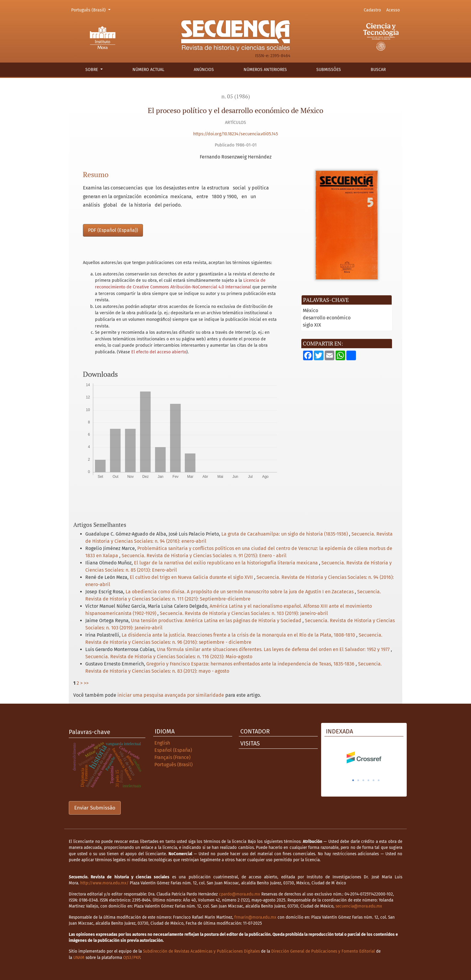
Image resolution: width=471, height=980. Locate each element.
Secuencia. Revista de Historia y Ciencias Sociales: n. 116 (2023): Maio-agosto (169, 657)
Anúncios (204, 70)
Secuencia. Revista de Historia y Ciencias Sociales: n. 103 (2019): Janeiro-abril (244, 613)
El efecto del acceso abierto (159, 352)
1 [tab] (353, 780)
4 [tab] (369, 780)
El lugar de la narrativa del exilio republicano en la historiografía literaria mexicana (226, 563)
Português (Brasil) (92, 10)
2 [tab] (358, 780)
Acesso (393, 10)
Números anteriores (265, 70)
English (162, 743)
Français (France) (172, 757)
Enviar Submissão (95, 808)
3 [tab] (363, 780)
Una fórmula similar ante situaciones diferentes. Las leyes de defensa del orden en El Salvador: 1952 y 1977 (274, 649)
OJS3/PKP (132, 958)
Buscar (378, 70)
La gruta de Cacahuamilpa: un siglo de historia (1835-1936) (285, 534)
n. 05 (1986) (236, 96)
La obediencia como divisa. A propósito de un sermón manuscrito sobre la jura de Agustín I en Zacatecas (240, 592)
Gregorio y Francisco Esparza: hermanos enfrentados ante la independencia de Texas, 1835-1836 (251, 664)
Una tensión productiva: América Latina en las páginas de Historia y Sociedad (217, 621)
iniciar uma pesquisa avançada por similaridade (171, 695)
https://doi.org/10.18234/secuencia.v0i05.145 (235, 134)
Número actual (148, 70)
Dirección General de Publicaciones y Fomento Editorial (323, 951)
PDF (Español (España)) (113, 230)
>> (86, 683)
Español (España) (173, 750)
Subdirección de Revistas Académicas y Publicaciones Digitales (201, 951)
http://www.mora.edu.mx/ (104, 883)
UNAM (79, 958)
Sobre (92, 70)
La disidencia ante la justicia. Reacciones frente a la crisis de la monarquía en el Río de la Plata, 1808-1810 (239, 635)
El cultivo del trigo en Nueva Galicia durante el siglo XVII (192, 577)
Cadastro (372, 10)
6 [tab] (379, 780)
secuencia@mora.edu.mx (359, 906)
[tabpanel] (364, 757)
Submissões (329, 70)
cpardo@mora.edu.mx (240, 894)
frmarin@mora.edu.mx (255, 917)
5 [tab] (374, 780)
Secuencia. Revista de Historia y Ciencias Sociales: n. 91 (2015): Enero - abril (204, 556)
